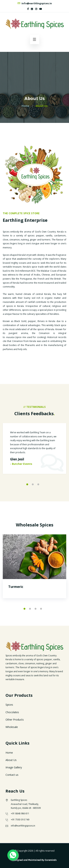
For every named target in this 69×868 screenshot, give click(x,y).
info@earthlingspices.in (35, 3)
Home (25, 106)
